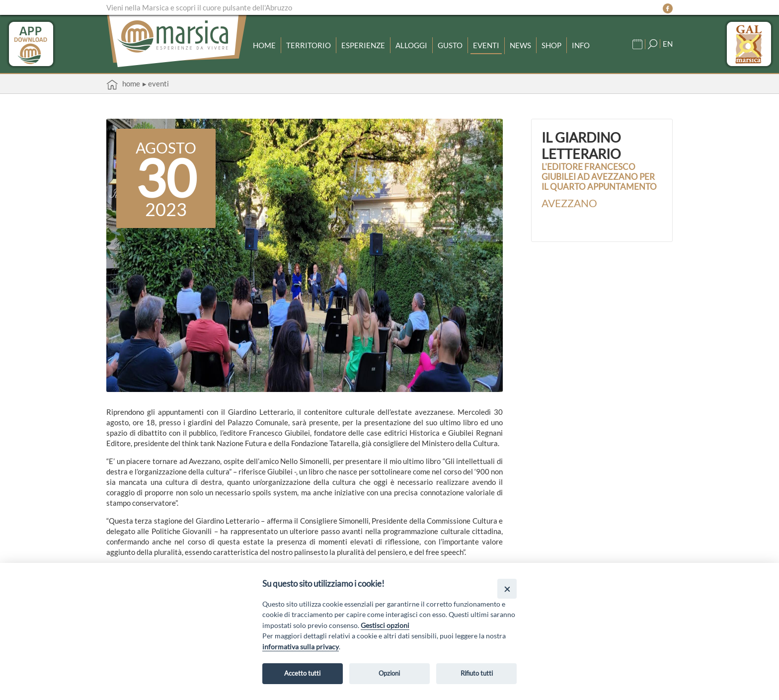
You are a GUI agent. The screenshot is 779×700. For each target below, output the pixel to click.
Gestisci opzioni (385, 625)
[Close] (507, 588)
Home (264, 45)
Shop (551, 45)
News (520, 45)
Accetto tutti (302, 673)
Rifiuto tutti (477, 673)
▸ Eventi (156, 83)
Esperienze (363, 45)
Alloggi (411, 45)
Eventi (486, 45)
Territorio (309, 45)
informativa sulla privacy (301, 647)
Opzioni (389, 673)
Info (581, 45)
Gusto (450, 45)
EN (668, 44)
